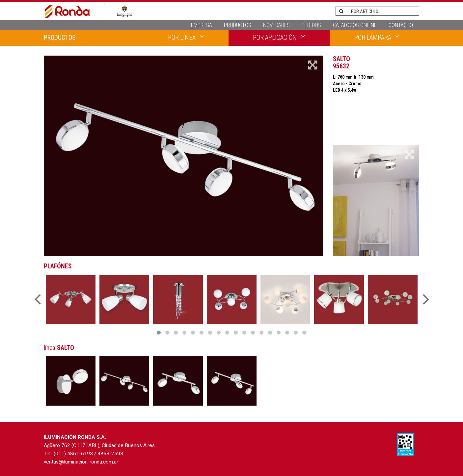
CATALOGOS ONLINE (355, 25)
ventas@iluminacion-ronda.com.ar (81, 462)
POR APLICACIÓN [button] (279, 37)
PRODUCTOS (238, 25)
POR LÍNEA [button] (186, 37)
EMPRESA (202, 25)
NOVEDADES (276, 25)
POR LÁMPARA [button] (377, 37)
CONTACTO (401, 25)
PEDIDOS (311, 25)
